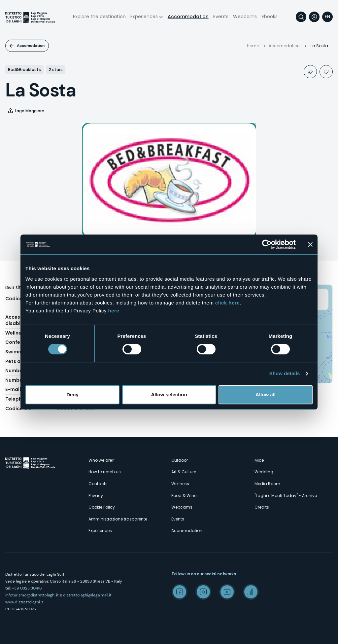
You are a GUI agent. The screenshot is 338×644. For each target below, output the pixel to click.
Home (253, 46)
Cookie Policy (102, 507)
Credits (262, 507)
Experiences (144, 17)
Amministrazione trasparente (118, 519)
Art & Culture (184, 472)
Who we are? (101, 460)
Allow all (266, 394)
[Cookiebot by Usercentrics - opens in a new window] (267, 244)
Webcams (245, 17)
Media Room (267, 484)
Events (221, 17)
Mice (259, 460)
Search (301, 17)
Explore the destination (99, 17)
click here (227, 303)
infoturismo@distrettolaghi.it (32, 595)
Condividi (310, 72)
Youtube (227, 592)
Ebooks (270, 17)
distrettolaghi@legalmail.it (87, 595)
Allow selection (169, 394)
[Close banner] (310, 244)
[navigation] (327, 17)
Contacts (98, 484)
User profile (314, 17)
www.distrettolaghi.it (24, 602)
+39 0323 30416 (27, 588)
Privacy (96, 496)
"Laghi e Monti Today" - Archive (286, 496)
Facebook (180, 592)
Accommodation (188, 17)
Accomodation (31, 46)
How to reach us (105, 472)
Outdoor (180, 460)
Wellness (180, 484)
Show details (285, 373)
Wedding (264, 472)
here (114, 311)
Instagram (203, 592)
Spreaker (251, 592)
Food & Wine (184, 496)
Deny (72, 394)
